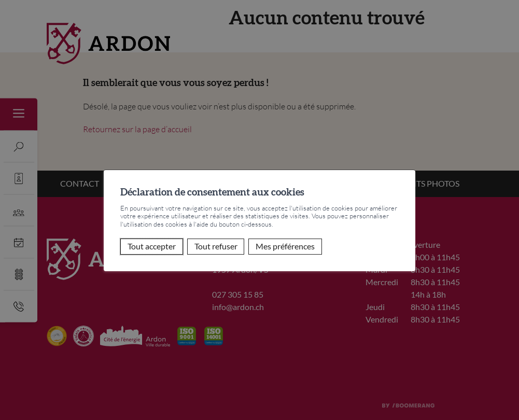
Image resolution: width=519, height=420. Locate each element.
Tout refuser (216, 247)
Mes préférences (285, 247)
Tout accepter (152, 247)
